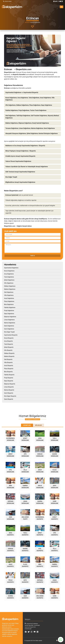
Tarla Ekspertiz (9, 344)
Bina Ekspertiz (8, 372)
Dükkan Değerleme (10, 286)
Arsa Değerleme (9, 274)
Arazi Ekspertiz (9, 366)
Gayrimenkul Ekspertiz (11, 335)
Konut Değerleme (9, 271)
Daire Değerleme (9, 326)
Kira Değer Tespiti (9, 332)
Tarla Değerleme (9, 277)
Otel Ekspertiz (8, 359)
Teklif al (33, 256)
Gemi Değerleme (9, 329)
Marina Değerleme (10, 323)
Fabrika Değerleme (10, 307)
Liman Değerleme (9, 320)
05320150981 (8, 1)
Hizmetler (27, 425)
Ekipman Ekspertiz (10, 384)
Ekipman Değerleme (10, 317)
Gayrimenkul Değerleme (11, 268)
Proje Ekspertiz (9, 378)
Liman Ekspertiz (9, 387)
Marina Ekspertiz (9, 390)
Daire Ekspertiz (9, 399)
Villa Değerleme (9, 295)
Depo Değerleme (9, 314)
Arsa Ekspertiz (8, 341)
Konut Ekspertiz (9, 338)
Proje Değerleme (9, 311)
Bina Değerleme (9, 304)
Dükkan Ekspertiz (9, 353)
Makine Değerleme (10, 289)
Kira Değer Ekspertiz (10, 396)
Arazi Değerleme (9, 298)
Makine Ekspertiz (9, 356)
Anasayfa (27, 22)
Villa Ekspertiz (8, 362)
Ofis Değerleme (9, 283)
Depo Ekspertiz (9, 381)
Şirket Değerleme (9, 280)
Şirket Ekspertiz (9, 347)
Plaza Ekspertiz (9, 369)
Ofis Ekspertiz (8, 350)
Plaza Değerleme (9, 301)
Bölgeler (38, 425)
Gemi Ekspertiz (9, 393)
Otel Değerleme (9, 292)
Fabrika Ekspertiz (9, 375)
